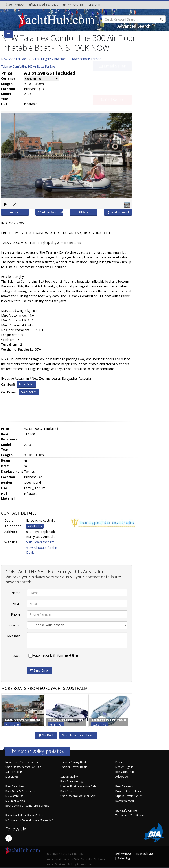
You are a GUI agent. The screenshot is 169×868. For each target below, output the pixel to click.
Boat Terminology (72, 781)
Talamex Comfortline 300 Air (28, 66)
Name (16, 593)
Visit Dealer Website (40, 542)
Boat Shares (68, 791)
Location (14, 625)
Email (16, 604)
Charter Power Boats (74, 767)
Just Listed (12, 776)
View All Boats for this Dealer (42, 550)
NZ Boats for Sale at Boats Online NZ (29, 820)
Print (15, 212)
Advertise (122, 776)
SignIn (95, 5)
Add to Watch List (51, 212)
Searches (44, 5)
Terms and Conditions (130, 815)
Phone (16, 614)
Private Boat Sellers (128, 791)
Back (84, 212)
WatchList (74, 5)
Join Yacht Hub (125, 772)
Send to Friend (118, 212)
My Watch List (14, 796)
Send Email (39, 670)
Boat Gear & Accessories (21, 791)
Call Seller (112, 90)
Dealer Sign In (124, 767)
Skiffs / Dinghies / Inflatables (49, 59)
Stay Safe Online (126, 810)
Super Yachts (14, 772)
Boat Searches (15, 786)
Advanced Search (134, 26)
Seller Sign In (126, 858)
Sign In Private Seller (129, 796)
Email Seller (112, 76)
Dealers (120, 762)
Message (14, 636)
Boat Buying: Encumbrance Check (27, 805)
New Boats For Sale (13, 59)
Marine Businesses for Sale (78, 786)
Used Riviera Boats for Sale (78, 796)
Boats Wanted (125, 801)
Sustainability (69, 776)
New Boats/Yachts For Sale (23, 762)
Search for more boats (78, 735)
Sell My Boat (15, 5)
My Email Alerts (15, 801)
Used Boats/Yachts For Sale (23, 767)
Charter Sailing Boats (74, 762)
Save (17, 656)
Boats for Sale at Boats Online (25, 815)
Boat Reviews (124, 786)
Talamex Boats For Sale (86, 59)
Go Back (46, 735)
